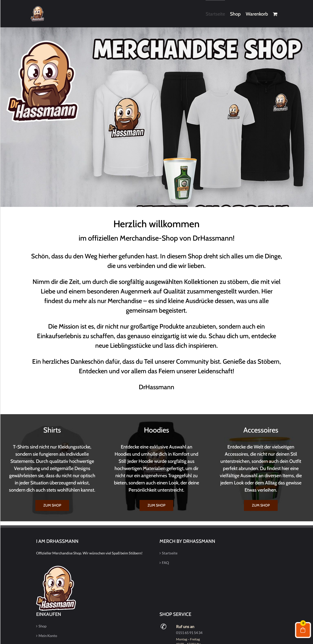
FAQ (165, 563)
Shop (43, 626)
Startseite (170, 553)
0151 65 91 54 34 (189, 633)
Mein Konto (48, 636)
